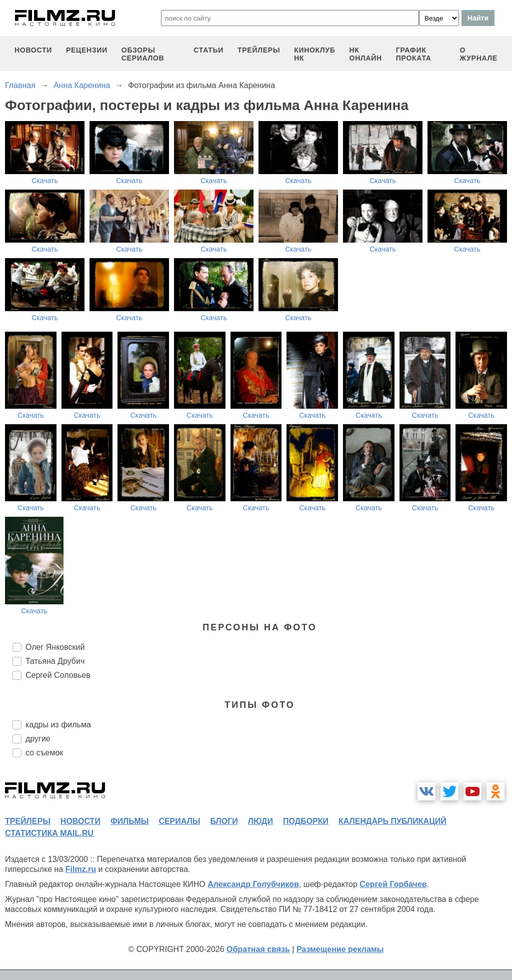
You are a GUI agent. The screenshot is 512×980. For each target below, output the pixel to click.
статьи (208, 50)
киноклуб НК (314, 54)
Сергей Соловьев (58, 675)
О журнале (478, 54)
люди (260, 821)
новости (33, 50)
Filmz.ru (81, 869)
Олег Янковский (55, 647)
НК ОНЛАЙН (366, 54)
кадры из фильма (58, 725)
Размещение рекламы (340, 949)
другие (38, 739)
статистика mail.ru (49, 833)
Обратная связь (258, 949)
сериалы (179, 821)
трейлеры (259, 50)
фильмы (129, 821)
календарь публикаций (392, 821)
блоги (224, 821)
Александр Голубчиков (253, 884)
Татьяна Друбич (55, 661)
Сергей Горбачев (393, 884)
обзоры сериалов (143, 54)
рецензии (87, 50)
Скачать (45, 181)
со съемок (44, 753)
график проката (414, 54)
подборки (306, 821)
